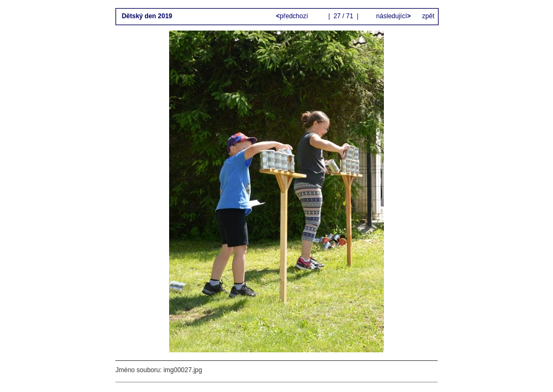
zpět (428, 16)
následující (392, 16)
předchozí (293, 16)
